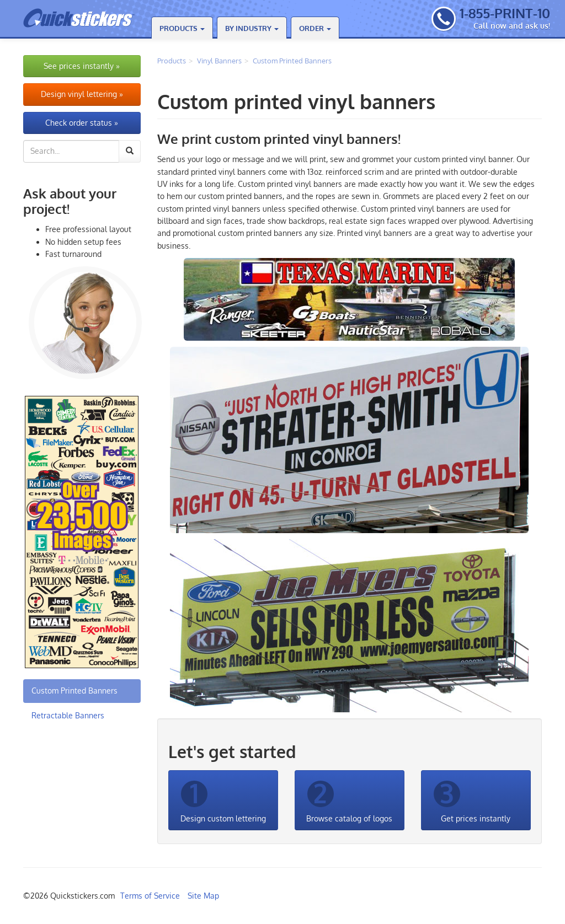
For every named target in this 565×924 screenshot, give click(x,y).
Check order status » (82, 123)
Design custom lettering (223, 800)
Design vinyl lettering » (82, 94)
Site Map (203, 896)
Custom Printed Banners (292, 61)
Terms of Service (150, 896)
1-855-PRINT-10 (505, 13)
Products (182, 28)
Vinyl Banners (219, 61)
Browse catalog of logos (349, 800)
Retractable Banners (68, 715)
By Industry (252, 28)
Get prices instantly (472, 800)
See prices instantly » (82, 66)
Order (315, 28)
